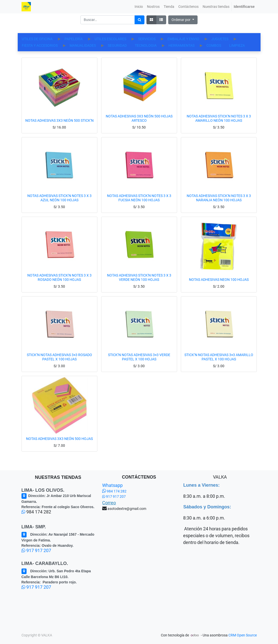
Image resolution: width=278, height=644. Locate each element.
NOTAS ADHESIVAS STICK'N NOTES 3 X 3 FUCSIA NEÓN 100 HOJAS (139, 204)
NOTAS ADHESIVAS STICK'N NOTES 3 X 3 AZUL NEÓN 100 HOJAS (59, 204)
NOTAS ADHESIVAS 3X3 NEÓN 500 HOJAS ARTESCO (139, 125)
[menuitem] (139, 7)
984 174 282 (114, 491)
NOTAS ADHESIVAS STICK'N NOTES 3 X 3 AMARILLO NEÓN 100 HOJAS (219, 125)
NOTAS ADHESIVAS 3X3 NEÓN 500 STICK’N (59, 127)
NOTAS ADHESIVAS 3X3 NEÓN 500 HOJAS (59, 445)
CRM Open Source (243, 635)
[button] (183, 20)
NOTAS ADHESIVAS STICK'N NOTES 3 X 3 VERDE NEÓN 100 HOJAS (139, 284)
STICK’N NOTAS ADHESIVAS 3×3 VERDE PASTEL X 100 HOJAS (139, 364)
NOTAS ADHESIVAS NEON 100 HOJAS (219, 286)
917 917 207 (36, 551)
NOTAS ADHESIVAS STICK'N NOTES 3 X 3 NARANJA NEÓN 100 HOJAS (219, 204)
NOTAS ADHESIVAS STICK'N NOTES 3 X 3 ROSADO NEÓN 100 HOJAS (59, 284)
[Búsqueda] (140, 20)
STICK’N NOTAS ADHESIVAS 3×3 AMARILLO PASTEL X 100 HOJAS (219, 364)
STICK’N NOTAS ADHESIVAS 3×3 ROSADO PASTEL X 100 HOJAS (59, 364)
